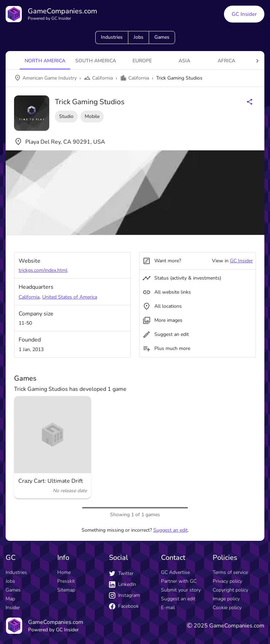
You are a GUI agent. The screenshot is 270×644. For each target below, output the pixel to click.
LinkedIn (123, 584)
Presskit (66, 581)
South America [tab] (96, 61)
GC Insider (241, 261)
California (29, 297)
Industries (112, 37)
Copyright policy (230, 590)
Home (64, 572)
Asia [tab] (184, 61)
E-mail (168, 608)
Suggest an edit (171, 530)
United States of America (70, 297)
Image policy (226, 599)
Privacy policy (227, 581)
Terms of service (230, 572)
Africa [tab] (226, 61)
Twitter (121, 573)
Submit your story (181, 590)
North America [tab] (45, 61)
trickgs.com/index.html (43, 270)
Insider (13, 608)
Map (10, 599)
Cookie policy (227, 608)
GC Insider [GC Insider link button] (244, 14)
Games (162, 37)
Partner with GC (179, 581)
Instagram (124, 595)
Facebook (124, 606)
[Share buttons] (250, 102)
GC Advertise (175, 572)
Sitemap (66, 590)
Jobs (139, 37)
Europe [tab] (142, 61)
